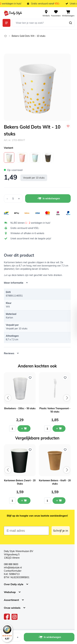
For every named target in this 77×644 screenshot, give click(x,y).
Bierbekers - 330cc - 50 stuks (20, 408)
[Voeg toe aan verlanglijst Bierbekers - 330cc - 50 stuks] (30, 378)
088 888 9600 (11, 564)
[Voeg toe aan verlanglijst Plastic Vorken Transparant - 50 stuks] (65, 378)
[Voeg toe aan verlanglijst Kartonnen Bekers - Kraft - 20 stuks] (65, 450)
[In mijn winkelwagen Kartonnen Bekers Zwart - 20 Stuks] (24, 501)
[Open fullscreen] (37, 87)
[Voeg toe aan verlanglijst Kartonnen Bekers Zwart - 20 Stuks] (30, 450)
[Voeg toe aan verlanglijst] (68, 126)
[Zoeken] (71, 23)
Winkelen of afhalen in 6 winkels (27, 233)
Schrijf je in (61, 531)
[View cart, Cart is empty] (68, 13)
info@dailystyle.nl (13, 568)
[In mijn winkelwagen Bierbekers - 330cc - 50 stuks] (24, 429)
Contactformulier (13, 571)
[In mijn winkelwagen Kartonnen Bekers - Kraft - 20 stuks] (59, 501)
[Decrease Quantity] (7, 198)
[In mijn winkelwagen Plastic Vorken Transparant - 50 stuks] (59, 429)
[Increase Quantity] (19, 198)
